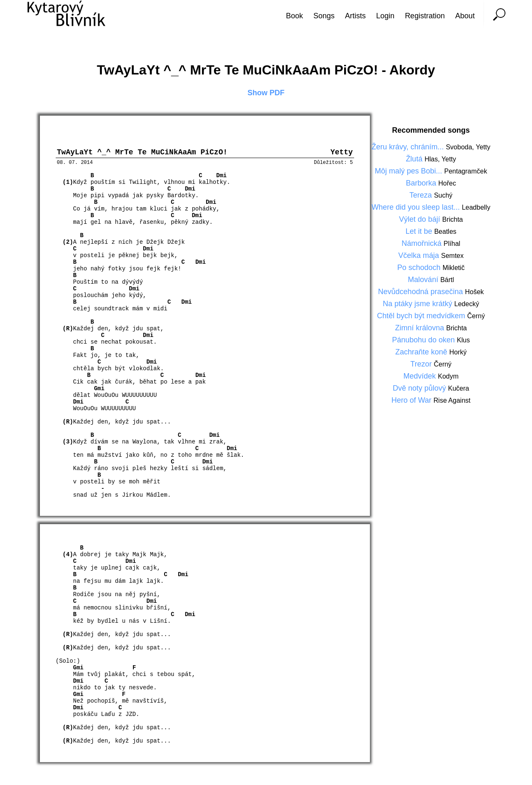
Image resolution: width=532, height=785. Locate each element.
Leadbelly (476, 207)
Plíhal (452, 244)
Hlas (431, 159)
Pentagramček (466, 171)
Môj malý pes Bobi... (410, 171)
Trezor (422, 364)
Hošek (474, 292)
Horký (458, 352)
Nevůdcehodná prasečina (422, 292)
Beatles (445, 232)
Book (294, 16)
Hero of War (413, 400)
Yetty (483, 147)
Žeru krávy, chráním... (409, 147)
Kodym (448, 376)
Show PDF (266, 93)
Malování (424, 280)
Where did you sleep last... (417, 207)
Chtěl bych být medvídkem (422, 316)
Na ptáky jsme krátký (419, 304)
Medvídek (420, 376)
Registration (425, 16)
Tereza (422, 195)
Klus (463, 340)
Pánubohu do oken (424, 340)
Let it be (420, 231)
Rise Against (452, 400)
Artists (355, 16)
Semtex (452, 256)
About (465, 16)
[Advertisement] (501, 393)
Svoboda (459, 147)
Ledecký (467, 304)
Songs (324, 16)
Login (385, 16)
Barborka (422, 183)
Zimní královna (420, 328)
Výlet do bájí (421, 219)
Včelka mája (420, 255)
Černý (476, 316)
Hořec (447, 183)
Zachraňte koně (422, 352)
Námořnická (422, 243)
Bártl (447, 280)
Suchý (443, 195)
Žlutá (415, 159)
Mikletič (454, 268)
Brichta (453, 219)
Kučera (459, 388)
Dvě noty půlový (420, 388)
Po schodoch (420, 267)
